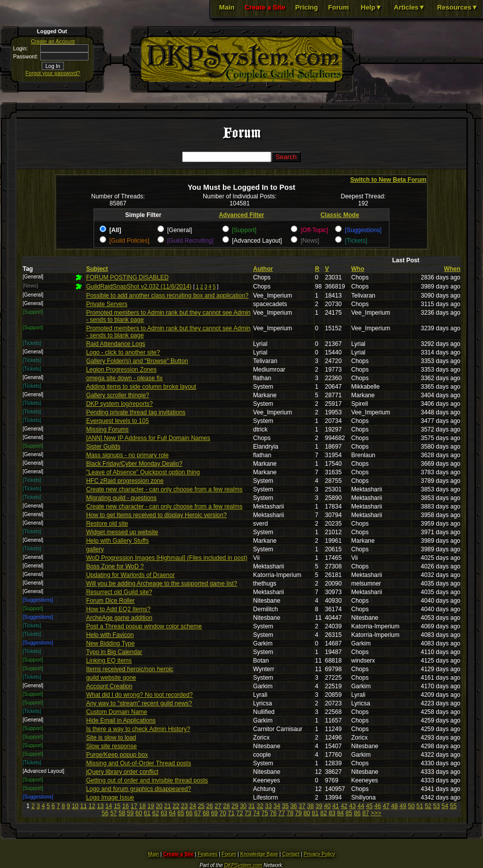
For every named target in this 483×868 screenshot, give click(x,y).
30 (243, 806)
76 (273, 813)
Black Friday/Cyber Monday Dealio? (134, 464)
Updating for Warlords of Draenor (130, 575)
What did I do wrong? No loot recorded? (139, 695)
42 (344, 806)
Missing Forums (107, 429)
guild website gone (111, 678)
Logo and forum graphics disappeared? (139, 789)
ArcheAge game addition (119, 618)
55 (453, 806)
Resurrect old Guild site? (119, 592)
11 (83, 806)
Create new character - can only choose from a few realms (164, 489)
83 (332, 813)
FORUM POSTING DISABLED (127, 277)
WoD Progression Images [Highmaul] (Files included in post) (167, 558)
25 (201, 806)
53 (436, 806)
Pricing (307, 7)
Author (263, 269)
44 (361, 806)
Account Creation (109, 686)
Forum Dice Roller (110, 601)
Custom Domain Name (116, 712)
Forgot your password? (53, 73)
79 (298, 813)
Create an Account (53, 41)
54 (445, 806)
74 (256, 813)
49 (403, 806)
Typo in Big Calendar (114, 652)
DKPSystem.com (244, 865)
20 (159, 806)
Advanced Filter (242, 215)
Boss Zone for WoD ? (115, 566)
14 (108, 806)
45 (369, 806)
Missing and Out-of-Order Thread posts (139, 763)
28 (226, 806)
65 (181, 813)
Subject (97, 269)
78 (290, 813)
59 (130, 813)
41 (335, 806)
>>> (376, 813)
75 (265, 813)
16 (126, 806)
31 (251, 806)
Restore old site (107, 524)
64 (172, 813)
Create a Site (265, 7)
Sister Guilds (103, 447)
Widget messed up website (122, 532)
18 (142, 806)
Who (358, 269)
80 (307, 813)
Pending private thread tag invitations (136, 412)
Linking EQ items (109, 661)
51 (419, 806)
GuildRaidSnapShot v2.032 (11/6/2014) (139, 286)
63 (164, 813)
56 (105, 813)
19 (151, 806)
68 (206, 813)
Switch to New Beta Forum (388, 180)
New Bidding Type (110, 643)
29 (235, 806)
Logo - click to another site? (123, 352)
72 (239, 813)
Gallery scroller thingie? (117, 395)
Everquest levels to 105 (117, 421)
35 (285, 806)
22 (176, 806)
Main (227, 7)
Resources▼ (458, 7)
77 (281, 813)
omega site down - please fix (124, 378)
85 (349, 813)
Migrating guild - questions (121, 498)
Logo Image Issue (110, 798)
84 (340, 813)
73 (248, 813)
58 (122, 813)
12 (92, 806)
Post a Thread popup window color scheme (144, 626)
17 (134, 806)
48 (394, 806)
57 (113, 813)
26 (210, 806)
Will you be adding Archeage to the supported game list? (162, 584)
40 (327, 806)
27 (218, 806)
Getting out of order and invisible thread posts (147, 780)
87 (366, 813)
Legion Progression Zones (121, 370)
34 (277, 806)
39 (319, 806)
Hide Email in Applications (121, 720)
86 (357, 813)
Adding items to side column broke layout (141, 387)
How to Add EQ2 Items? (118, 609)
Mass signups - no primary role (127, 455)
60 (139, 813)
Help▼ (371, 7)
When (452, 269)
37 (302, 806)
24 (192, 806)
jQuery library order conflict (122, 772)
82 (324, 813)
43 (352, 806)
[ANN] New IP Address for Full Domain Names (148, 438)
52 (428, 806)
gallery (95, 549)
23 (184, 806)
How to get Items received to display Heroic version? (156, 515)
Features (208, 854)
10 (75, 806)
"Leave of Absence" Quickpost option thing (143, 472)
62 (155, 813)
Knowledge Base (259, 854)
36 (294, 806)
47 (386, 806)
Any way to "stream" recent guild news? (139, 703)
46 (378, 806)
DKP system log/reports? (119, 404)
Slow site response (111, 746)
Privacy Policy (319, 854)
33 (268, 806)
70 (223, 813)
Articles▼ (410, 7)
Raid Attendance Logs (115, 344)
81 (315, 813)
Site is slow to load (111, 738)
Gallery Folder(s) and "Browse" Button (137, 361)
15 (117, 806)
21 (167, 806)
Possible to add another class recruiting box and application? (167, 296)
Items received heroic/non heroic (130, 669)
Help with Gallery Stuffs (117, 541)
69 (214, 813)
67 (197, 813)
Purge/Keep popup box (117, 755)
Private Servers (107, 304)
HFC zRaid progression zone (125, 481)
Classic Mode (340, 215)
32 (260, 806)
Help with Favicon (110, 635)
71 (231, 813)
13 (100, 806)
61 (147, 813)
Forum (338, 7)
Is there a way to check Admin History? (138, 729)
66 (189, 813)
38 (310, 806)
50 (411, 806)
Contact (291, 854)
